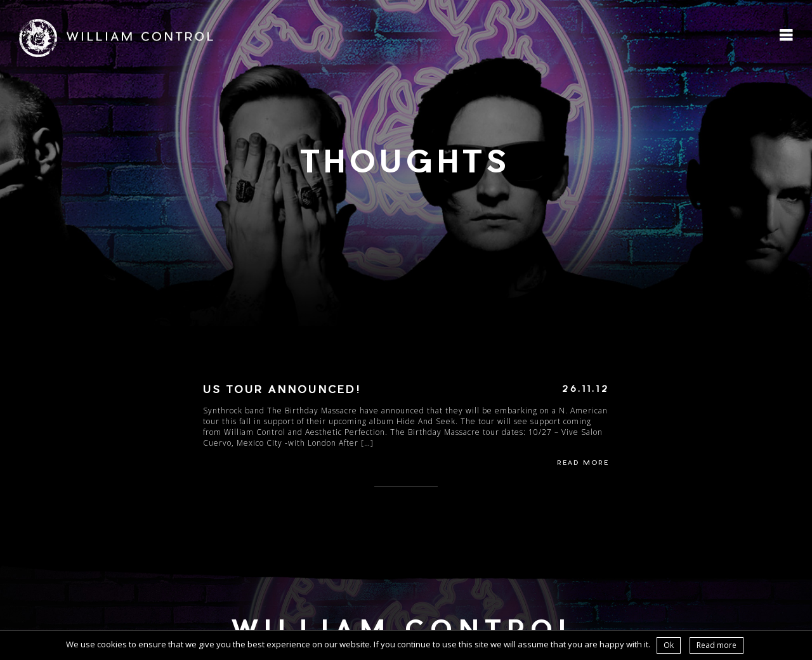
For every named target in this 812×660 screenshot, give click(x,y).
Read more (717, 645)
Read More (583, 463)
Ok (669, 645)
